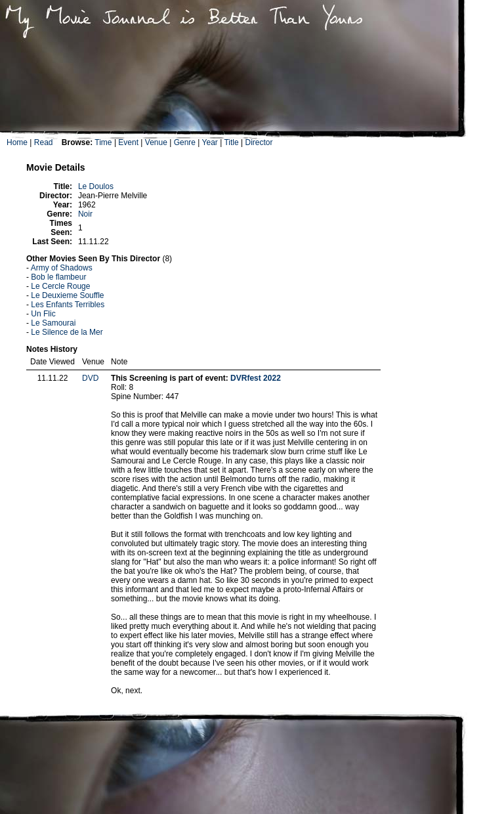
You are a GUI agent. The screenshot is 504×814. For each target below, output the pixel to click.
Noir (85, 214)
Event (128, 142)
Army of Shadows (62, 268)
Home (17, 142)
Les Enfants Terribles (68, 305)
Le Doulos (96, 186)
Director (259, 142)
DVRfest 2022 (256, 378)
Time (103, 142)
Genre (185, 142)
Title (231, 142)
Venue (156, 142)
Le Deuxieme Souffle (67, 295)
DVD (90, 378)
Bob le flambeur (58, 277)
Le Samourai (53, 323)
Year (210, 142)
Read (44, 142)
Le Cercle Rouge (60, 286)
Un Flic (43, 314)
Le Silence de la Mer (67, 332)
